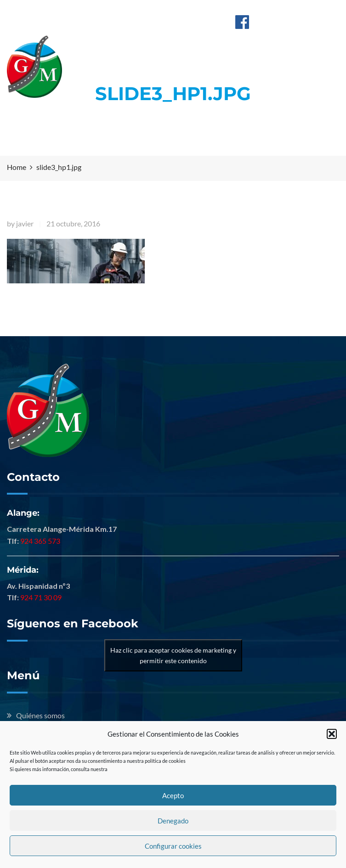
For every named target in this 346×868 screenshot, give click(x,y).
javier (25, 223)
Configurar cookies (173, 846)
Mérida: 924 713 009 (213, 11)
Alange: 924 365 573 (139, 11)
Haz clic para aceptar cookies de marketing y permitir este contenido (173, 655)
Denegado (173, 821)
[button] (332, 734)
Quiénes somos (40, 715)
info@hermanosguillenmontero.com (165, 21)
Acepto (173, 795)
